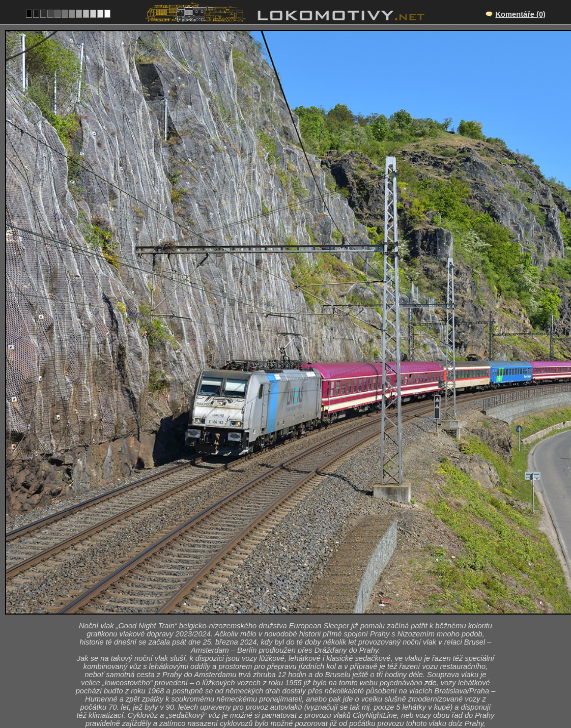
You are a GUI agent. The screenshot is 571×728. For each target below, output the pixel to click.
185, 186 (315, 695)
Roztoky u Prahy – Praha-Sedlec (297, 643)
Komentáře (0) (520, 14)
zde (431, 393)
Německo (272, 695)
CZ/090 (295, 653)
